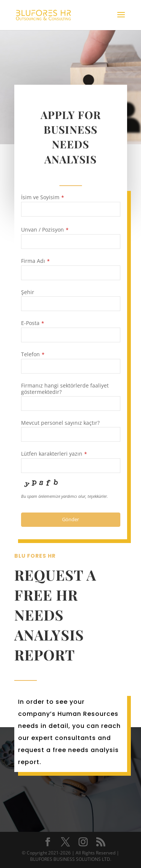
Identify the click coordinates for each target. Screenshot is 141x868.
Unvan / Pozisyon (45, 230)
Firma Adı (35, 261)
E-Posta (33, 323)
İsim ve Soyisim (42, 197)
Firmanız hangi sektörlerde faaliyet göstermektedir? (65, 389)
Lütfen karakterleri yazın (54, 454)
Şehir (28, 292)
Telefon (33, 354)
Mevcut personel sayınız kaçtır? (60, 423)
